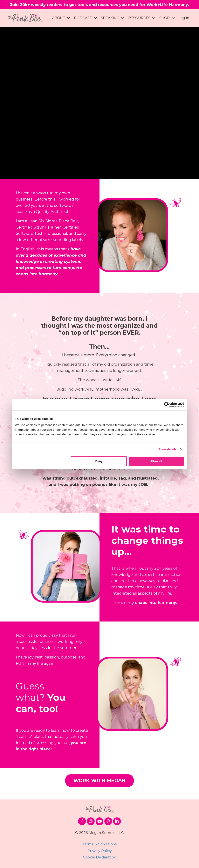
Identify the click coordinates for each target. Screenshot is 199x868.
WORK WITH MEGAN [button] (100, 780)
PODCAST (86, 18)
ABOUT (61, 18)
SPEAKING (113, 18)
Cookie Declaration (100, 857)
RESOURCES (142, 18)
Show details (168, 449)
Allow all (156, 461)
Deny (99, 461)
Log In (184, 18)
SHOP (167, 18)
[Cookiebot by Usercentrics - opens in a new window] (167, 405)
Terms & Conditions (100, 844)
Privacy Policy (100, 851)
